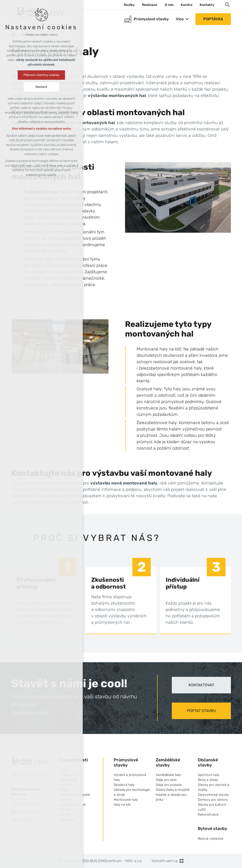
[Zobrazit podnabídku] (187, 19)
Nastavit (41, 87)
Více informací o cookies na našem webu (41, 129)
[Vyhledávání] (227, 4)
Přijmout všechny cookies (41, 75)
